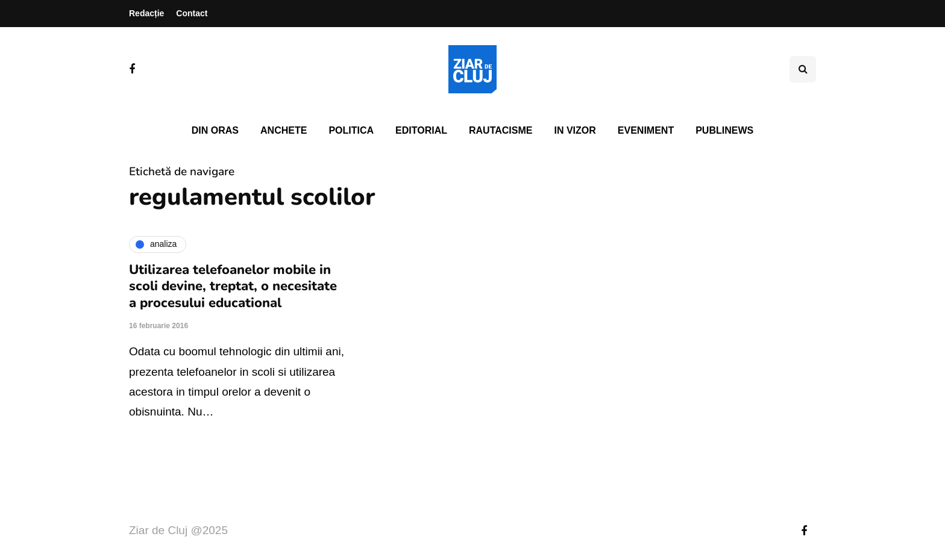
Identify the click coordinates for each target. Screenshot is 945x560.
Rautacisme (501, 130)
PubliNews (724, 130)
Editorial (421, 130)
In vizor (575, 130)
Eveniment (646, 130)
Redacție (146, 13)
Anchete (284, 130)
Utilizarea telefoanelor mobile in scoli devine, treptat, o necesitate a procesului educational (233, 286)
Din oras (215, 130)
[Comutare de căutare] (803, 69)
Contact (192, 13)
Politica (351, 130)
